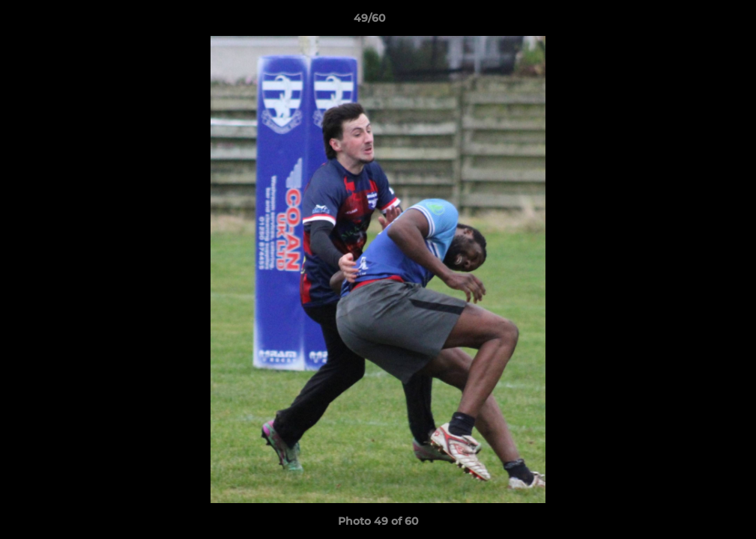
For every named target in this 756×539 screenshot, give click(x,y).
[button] (693, 22)
